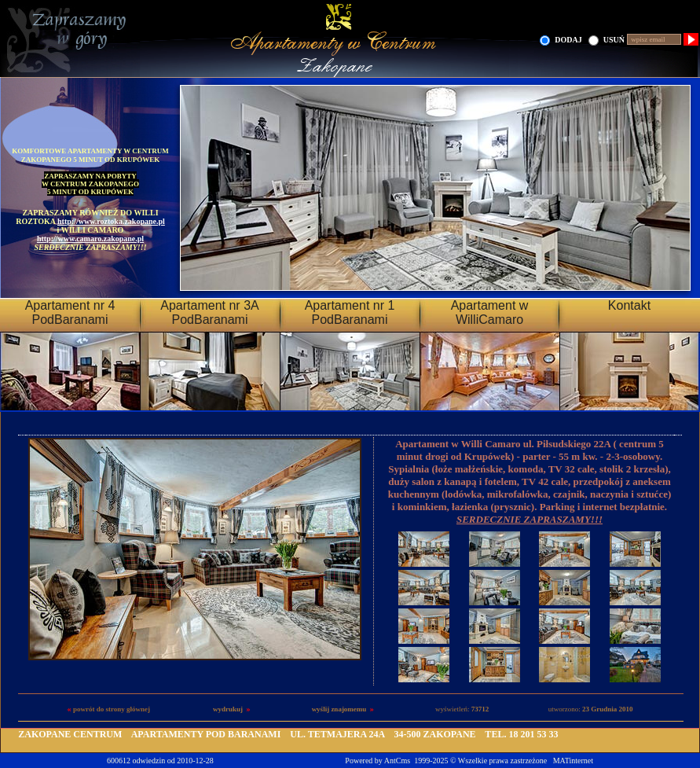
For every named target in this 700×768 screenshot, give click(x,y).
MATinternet (573, 761)
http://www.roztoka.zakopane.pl (111, 221)
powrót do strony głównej (112, 709)
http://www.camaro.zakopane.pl (90, 239)
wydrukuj (228, 709)
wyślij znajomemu (339, 709)
